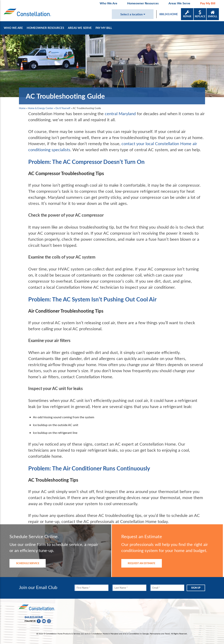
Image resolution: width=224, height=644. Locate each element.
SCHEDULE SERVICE (28, 563)
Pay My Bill (208, 3)
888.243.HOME (169, 14)
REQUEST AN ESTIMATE (141, 563)
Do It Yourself (63, 108)
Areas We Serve (179, 3)
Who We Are (108, 3)
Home (22, 108)
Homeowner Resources (143, 3)
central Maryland (120, 113)
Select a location (133, 14)
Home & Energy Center (41, 108)
